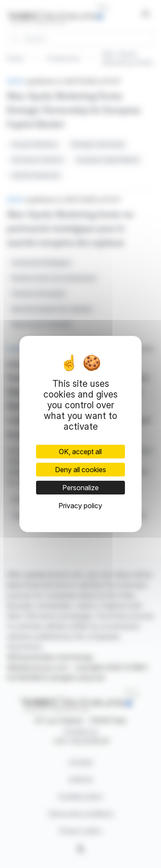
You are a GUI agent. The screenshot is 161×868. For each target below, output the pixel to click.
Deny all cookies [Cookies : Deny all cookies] (80, 470)
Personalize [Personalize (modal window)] (80, 488)
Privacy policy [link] (80, 506)
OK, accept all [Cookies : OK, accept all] (80, 452)
